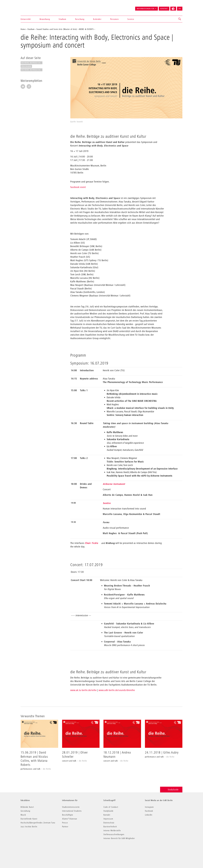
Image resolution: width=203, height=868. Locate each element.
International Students (72, 811)
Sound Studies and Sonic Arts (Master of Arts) (57, 29)
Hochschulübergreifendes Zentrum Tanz (38, 823)
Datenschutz (109, 823)
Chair (92, 543)
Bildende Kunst (27, 807)
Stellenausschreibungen (114, 834)
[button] (180, 19)
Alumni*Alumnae (70, 819)
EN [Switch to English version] (180, 9)
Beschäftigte (68, 815)
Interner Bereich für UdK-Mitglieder (119, 838)
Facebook (149, 811)
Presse (65, 823)
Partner (65, 826)
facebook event (78, 187)
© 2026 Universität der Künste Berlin (34, 849)
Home (23, 29)
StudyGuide (171, 789)
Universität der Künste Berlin (31, 7)
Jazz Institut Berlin (29, 826)
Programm (26, 66)
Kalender (97, 19)
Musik (23, 815)
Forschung (80, 19)
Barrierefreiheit (110, 826)
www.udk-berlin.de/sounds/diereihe (117, 690)
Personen (114, 19)
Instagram (149, 807)
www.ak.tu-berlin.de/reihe (83, 690)
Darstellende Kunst (29, 819)
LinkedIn (149, 815)
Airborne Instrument (114, 484)
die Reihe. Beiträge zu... (32, 63)
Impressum (108, 819)
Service (131, 19)
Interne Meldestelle (112, 830)
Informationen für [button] (146, 9)
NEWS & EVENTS (86, 29)
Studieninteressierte (71, 807)
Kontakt (164, 9)
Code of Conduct (111, 807)
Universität (26, 19)
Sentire (107, 503)
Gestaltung (25, 811)
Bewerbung (45, 19)
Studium (62, 19)
